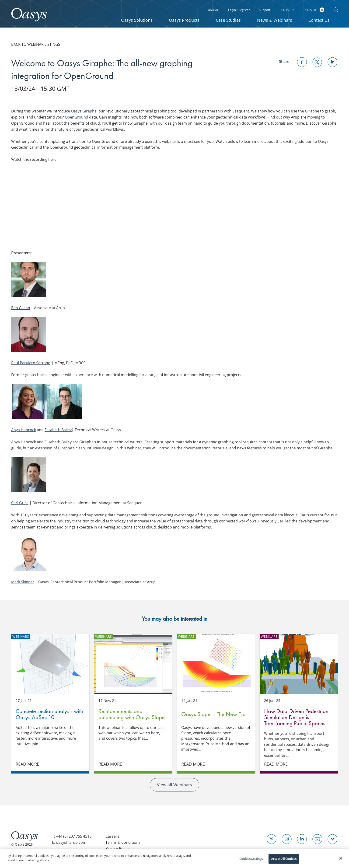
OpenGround (77, 117)
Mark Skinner (23, 582)
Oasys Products (184, 20)
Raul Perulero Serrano (31, 363)
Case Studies (228, 20)
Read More (28, 766)
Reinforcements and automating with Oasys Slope (133, 664)
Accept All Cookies (284, 859)
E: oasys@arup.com (69, 845)
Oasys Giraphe (84, 111)
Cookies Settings (251, 859)
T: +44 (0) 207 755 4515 (72, 838)
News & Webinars (275, 20)
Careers (112, 838)
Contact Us (319, 20)
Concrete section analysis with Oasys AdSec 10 (50, 664)
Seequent (241, 111)
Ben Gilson (21, 308)
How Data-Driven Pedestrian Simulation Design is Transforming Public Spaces (299, 664)
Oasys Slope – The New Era (216, 664)
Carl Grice (20, 503)
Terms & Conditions (123, 845)
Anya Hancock (24, 430)
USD (287, 10)
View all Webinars (174, 787)
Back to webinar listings (36, 44)
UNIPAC (213, 10)
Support (264, 10)
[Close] (341, 858)
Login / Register (239, 10)
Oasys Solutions (137, 20)
